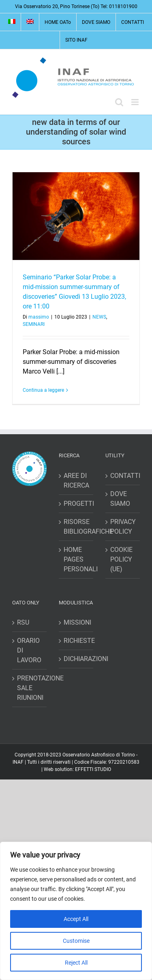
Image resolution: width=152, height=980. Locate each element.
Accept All (76, 919)
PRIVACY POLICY (123, 527)
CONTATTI (123, 476)
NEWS (99, 317)
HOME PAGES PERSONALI (76, 559)
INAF (18, 762)
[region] (76, 911)
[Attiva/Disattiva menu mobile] (136, 102)
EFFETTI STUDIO (93, 769)
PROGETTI (76, 504)
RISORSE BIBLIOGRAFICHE (76, 527)
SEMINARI (34, 324)
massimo (39, 317)
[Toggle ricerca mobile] (119, 102)
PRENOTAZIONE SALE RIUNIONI (30, 688)
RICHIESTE (76, 641)
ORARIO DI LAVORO (29, 650)
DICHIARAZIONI (76, 659)
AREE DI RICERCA (76, 480)
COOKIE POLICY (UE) (121, 559)
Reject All (76, 963)
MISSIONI (76, 622)
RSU (23, 622)
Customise (76, 941)
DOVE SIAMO (120, 499)
